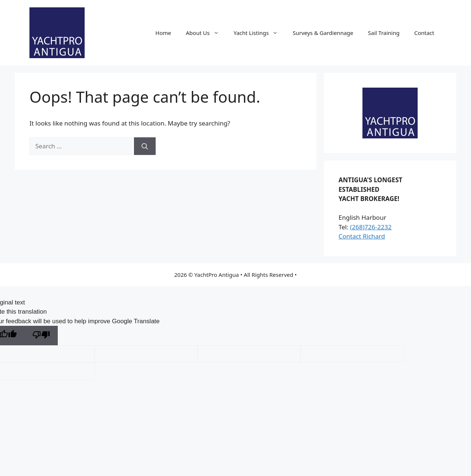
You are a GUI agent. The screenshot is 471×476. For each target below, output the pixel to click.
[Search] (145, 146)
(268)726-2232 (371, 227)
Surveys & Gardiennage (323, 33)
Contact (424, 33)
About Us (206, 33)
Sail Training (384, 33)
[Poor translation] (41, 336)
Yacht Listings (260, 33)
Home (163, 33)
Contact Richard (362, 236)
